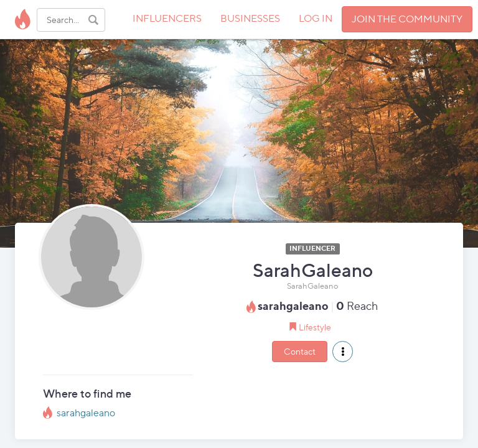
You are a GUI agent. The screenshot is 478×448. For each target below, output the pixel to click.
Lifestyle (315, 327)
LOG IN (316, 18)
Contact (300, 351)
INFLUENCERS (167, 18)
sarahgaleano (86, 413)
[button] (343, 352)
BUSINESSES (250, 18)
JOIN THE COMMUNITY (407, 19)
